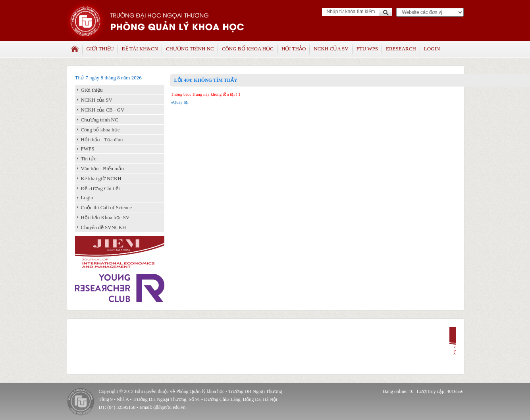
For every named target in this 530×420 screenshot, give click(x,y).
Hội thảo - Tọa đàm (102, 140)
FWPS (88, 149)
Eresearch (401, 49)
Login (432, 49)
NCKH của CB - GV (103, 110)
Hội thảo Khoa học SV (105, 217)
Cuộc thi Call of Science (107, 207)
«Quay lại (180, 102)
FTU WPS (367, 49)
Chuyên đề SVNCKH (104, 227)
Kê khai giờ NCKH (101, 178)
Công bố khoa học (248, 49)
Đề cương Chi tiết (101, 188)
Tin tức (89, 159)
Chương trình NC (190, 49)
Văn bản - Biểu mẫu (102, 169)
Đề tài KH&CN (140, 49)
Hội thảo (294, 49)
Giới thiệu (100, 49)
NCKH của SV (331, 49)
